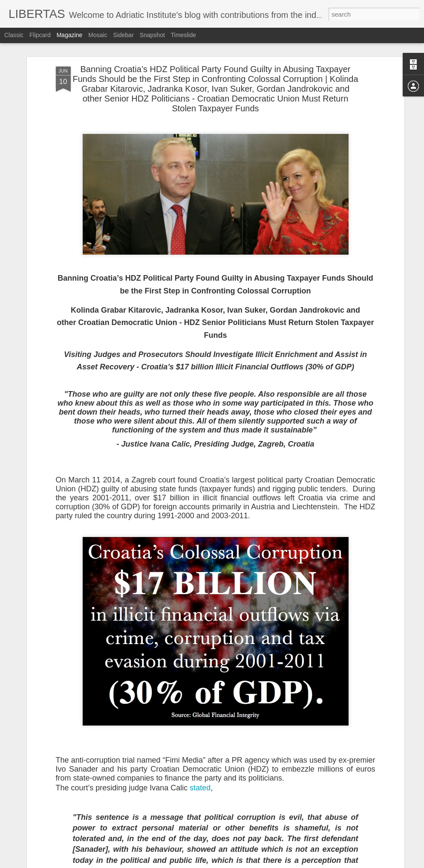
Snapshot (152, 35)
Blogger (239, 863)
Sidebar (124, 35)
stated (200, 780)
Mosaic (98, 35)
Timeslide (183, 35)
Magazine (70, 35)
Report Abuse (264, 863)
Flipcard (40, 35)
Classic (14, 35)
